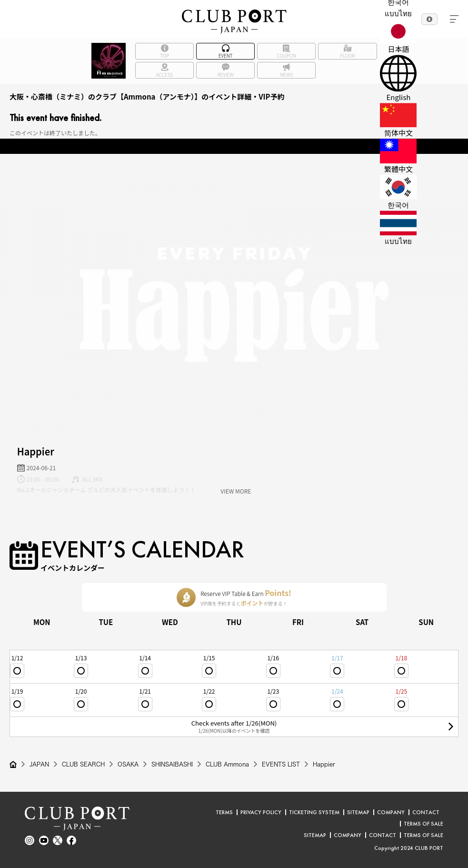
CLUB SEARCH (83, 764)
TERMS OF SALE (423, 824)
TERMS (224, 812)
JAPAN (39, 764)
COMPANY (391, 812)
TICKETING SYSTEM (314, 812)
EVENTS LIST (281, 764)
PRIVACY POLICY (261, 812)
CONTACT (426, 812)
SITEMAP (358, 812)
